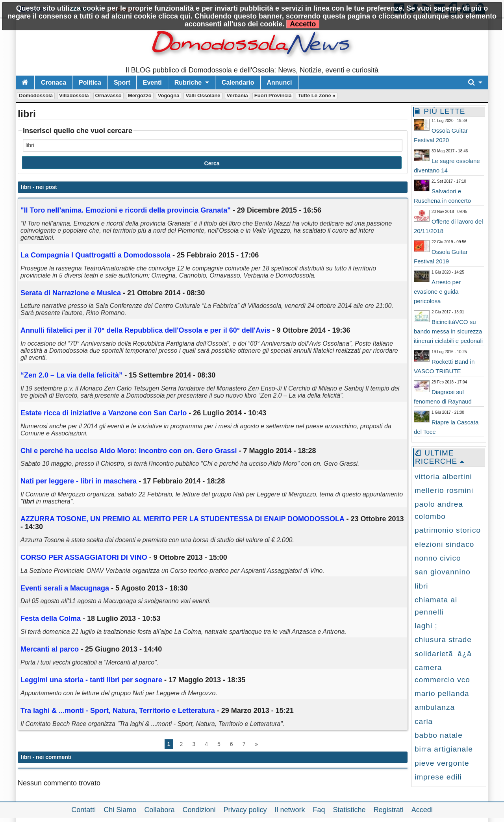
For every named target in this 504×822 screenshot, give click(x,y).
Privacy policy (245, 810)
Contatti (83, 810)
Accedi (422, 810)
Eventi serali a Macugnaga (66, 588)
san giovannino (443, 572)
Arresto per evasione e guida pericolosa (437, 292)
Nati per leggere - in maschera (79, 481)
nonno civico (438, 558)
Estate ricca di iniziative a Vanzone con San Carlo (104, 413)
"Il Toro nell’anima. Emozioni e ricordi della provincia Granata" (126, 210)
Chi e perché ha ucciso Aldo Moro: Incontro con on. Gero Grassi (129, 451)
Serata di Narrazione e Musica (71, 293)
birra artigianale (444, 749)
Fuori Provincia (273, 95)
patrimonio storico (448, 530)
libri (422, 586)
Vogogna (169, 95)
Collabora (159, 810)
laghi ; (426, 626)
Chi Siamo (120, 810)
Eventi (152, 82)
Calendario (238, 82)
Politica (90, 82)
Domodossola (36, 95)
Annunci (280, 82)
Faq (319, 810)
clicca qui (174, 16)
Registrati (389, 810)
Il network (290, 810)
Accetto (303, 24)
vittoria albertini (443, 477)
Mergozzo (140, 95)
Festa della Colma (51, 618)
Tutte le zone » (316, 95)
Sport (122, 82)
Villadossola (74, 95)
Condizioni (199, 810)
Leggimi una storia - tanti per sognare (91, 680)
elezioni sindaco (444, 544)
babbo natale (439, 735)
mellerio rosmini (444, 490)
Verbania (237, 95)
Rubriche (188, 82)
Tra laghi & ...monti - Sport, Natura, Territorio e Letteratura (118, 711)
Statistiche (349, 810)
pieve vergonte (442, 763)
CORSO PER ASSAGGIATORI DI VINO (84, 557)
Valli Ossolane (203, 95)
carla (424, 721)
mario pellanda (442, 693)
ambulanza (435, 707)
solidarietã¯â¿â (443, 654)
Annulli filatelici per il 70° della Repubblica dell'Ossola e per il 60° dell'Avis (145, 330)
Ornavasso (108, 95)
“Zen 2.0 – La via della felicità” (71, 375)
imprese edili (438, 777)
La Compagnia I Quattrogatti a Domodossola (95, 255)
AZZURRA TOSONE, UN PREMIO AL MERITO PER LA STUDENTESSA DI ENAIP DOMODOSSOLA (182, 519)
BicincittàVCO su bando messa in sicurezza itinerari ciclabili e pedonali (448, 331)
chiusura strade (443, 640)
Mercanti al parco (50, 649)
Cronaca (54, 82)
